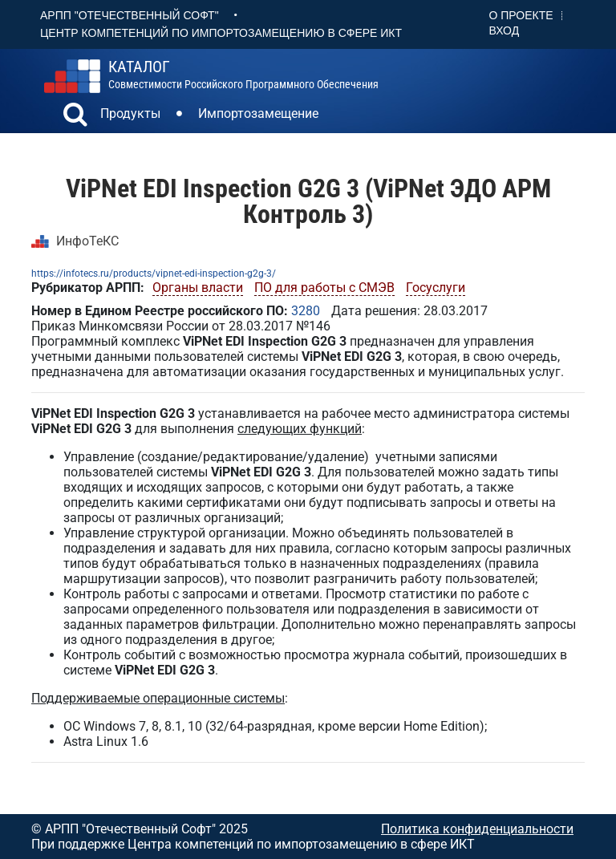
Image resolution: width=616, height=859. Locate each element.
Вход (505, 30)
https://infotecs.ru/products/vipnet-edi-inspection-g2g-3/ (154, 274)
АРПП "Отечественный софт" (130, 15)
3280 (306, 311)
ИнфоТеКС (87, 241)
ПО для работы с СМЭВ (324, 288)
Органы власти (198, 288)
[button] (75, 116)
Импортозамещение (258, 113)
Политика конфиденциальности (477, 829)
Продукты (130, 113)
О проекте (521, 15)
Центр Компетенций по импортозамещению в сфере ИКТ (221, 33)
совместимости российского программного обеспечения (243, 75)
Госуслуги (436, 288)
